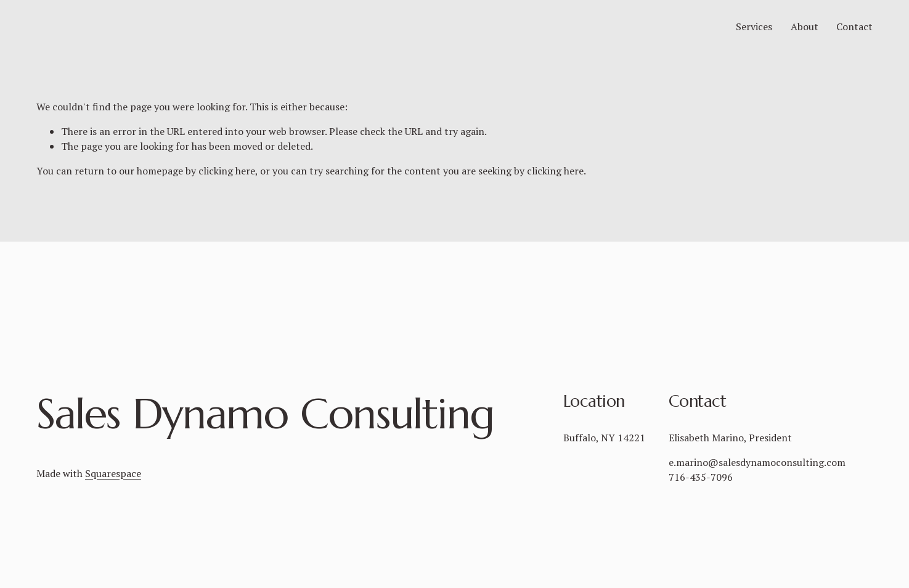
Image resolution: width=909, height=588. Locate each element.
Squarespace (113, 473)
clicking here (227, 188)
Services (754, 35)
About (805, 35)
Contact (854, 35)
